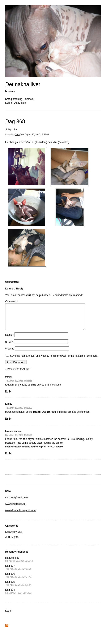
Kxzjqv (9, 409)
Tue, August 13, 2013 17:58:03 (34, 135)
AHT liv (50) (12, 542)
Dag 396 (18, 580)
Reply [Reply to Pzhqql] (8, 396)
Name (9, 340)
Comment (12, 301)
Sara (17, 135)
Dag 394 (18, 596)
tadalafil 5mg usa (42, 417)
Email (9, 347)
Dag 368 (15, 121)
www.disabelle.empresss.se (21, 515)
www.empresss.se (15, 509)
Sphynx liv (11, 130)
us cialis (32, 390)
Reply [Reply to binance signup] (8, 458)
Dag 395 (18, 588)
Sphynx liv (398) (14, 537)
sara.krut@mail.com (16, 503)
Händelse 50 (19, 564)
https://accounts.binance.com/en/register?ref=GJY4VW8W (34, 452)
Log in (9, 616)
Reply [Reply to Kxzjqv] (8, 424)
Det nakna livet (23, 84)
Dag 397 (18, 572)
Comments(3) (12, 282)
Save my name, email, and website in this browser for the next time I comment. (54, 361)
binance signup (13, 436)
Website (10, 354)
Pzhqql (9, 382)
